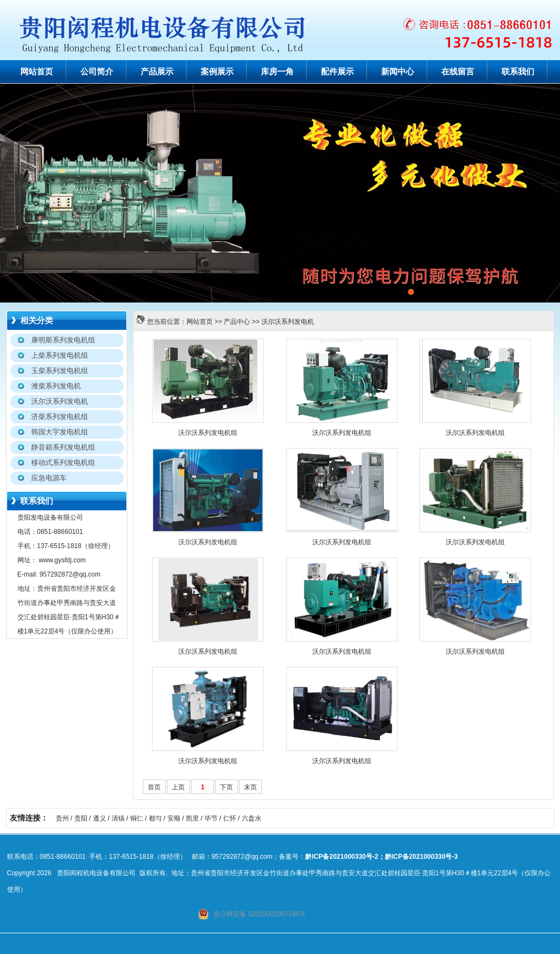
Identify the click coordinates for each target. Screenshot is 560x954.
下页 (226, 787)
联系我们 (518, 72)
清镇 (118, 818)
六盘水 (252, 818)
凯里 (192, 818)
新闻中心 (398, 72)
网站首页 (37, 72)
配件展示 (337, 72)
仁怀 (230, 818)
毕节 (211, 818)
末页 (250, 787)
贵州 (62, 818)
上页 (178, 787)
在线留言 (458, 72)
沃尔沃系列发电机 (288, 322)
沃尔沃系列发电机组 (208, 433)
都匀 (155, 818)
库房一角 (277, 72)
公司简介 (97, 72)
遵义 (100, 818)
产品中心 (237, 322)
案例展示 (217, 72)
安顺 (174, 818)
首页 (154, 787)
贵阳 (81, 818)
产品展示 (157, 72)
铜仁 (137, 818)
